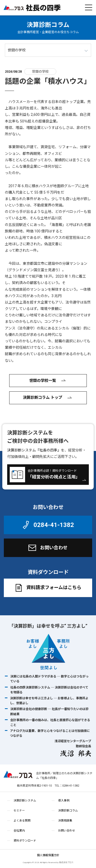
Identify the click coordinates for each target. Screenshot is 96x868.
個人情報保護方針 (48, 855)
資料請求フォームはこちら (47, 588)
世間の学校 (40, 72)
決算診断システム (25, 801)
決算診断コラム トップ (48, 398)
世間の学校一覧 (48, 381)
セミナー (19, 811)
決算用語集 (65, 821)
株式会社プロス (18, 776)
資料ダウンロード (25, 841)
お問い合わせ (47, 548)
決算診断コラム (48, 25)
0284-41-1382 (47, 525)
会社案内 (19, 831)
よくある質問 (22, 821)
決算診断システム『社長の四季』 (34, 450)
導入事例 (64, 801)
